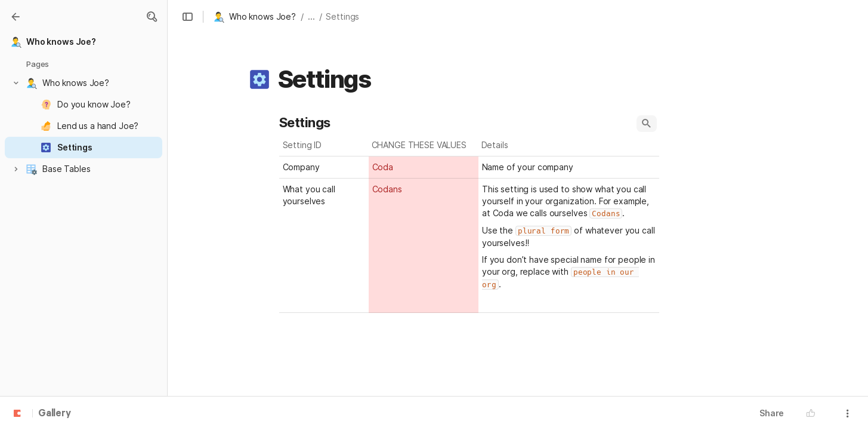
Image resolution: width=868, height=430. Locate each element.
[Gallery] (16, 17)
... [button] (311, 16)
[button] (152, 17)
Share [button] (772, 413)
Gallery (55, 414)
